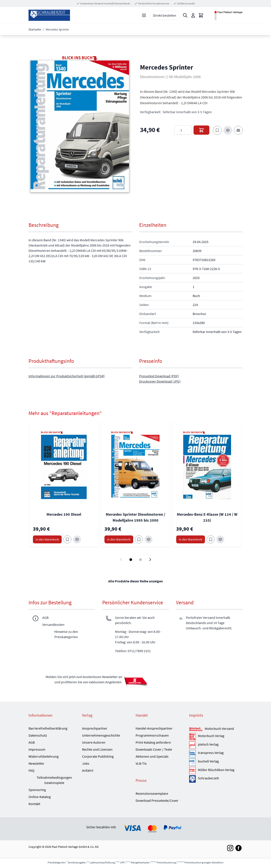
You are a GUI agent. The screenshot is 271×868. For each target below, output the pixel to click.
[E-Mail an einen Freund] (238, 130)
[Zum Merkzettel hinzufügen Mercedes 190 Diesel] (67, 539)
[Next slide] (150, 560)
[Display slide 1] (131, 560)
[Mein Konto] (193, 15)
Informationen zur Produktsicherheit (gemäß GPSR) (67, 376)
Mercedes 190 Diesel (64, 514)
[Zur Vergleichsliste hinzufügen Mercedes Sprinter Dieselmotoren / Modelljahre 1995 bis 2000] (149, 539)
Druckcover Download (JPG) (160, 381)
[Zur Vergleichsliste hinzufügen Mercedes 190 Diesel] (77, 539)
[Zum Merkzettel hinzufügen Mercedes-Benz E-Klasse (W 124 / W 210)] (211, 539)
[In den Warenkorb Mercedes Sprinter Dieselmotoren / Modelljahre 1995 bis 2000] (119, 539)
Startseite (35, 29)
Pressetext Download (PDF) (159, 376)
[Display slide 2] (140, 560)
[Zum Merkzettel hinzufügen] (217, 130)
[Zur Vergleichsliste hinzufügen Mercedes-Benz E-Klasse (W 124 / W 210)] (220, 539)
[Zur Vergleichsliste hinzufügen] (228, 130)
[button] (80, 126)
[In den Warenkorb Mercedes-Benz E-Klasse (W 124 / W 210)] (191, 539)
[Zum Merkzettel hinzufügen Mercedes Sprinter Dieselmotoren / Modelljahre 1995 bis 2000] (139, 539)
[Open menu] (144, 15)
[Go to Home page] (49, 15)
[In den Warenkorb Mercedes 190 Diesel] (47, 539)
